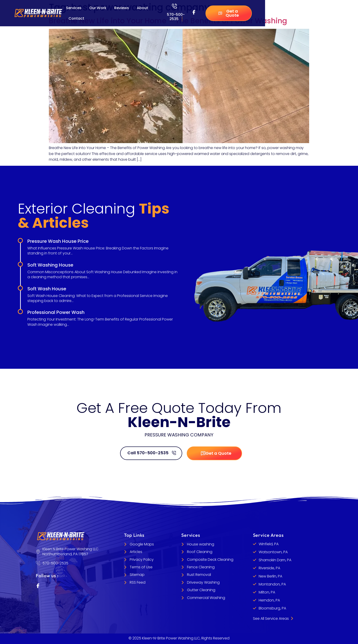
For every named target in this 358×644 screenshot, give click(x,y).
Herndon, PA (269, 600)
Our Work (98, 8)
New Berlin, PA (270, 576)
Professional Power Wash (56, 312)
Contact (76, 18)
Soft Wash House (47, 289)
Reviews (122, 8)
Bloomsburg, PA (272, 608)
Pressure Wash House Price (58, 241)
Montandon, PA (272, 584)
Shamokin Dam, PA (275, 560)
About (142, 8)
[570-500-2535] (174, 6)
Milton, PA (267, 592)
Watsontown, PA (273, 552)
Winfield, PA (269, 544)
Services (74, 8)
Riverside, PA (269, 568)
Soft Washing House (50, 265)
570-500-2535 (176, 17)
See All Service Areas (273, 619)
